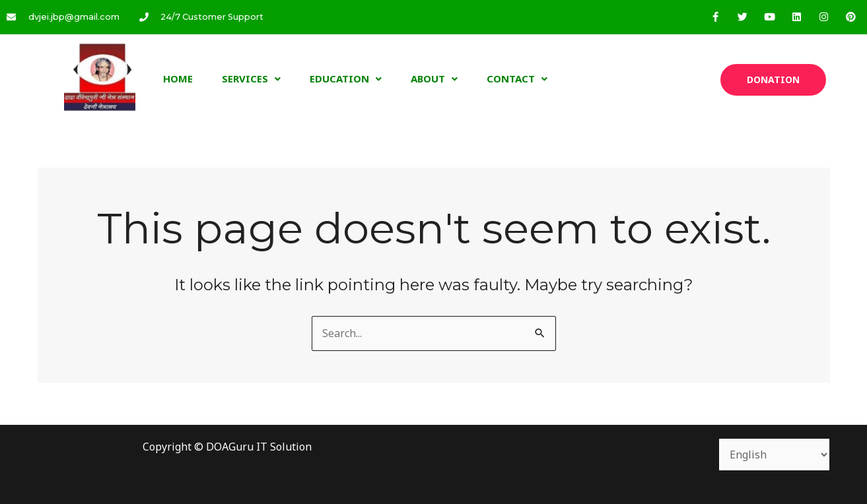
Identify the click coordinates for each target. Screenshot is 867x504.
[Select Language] (774, 455)
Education (346, 79)
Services (251, 79)
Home (178, 79)
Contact (517, 79)
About (434, 79)
